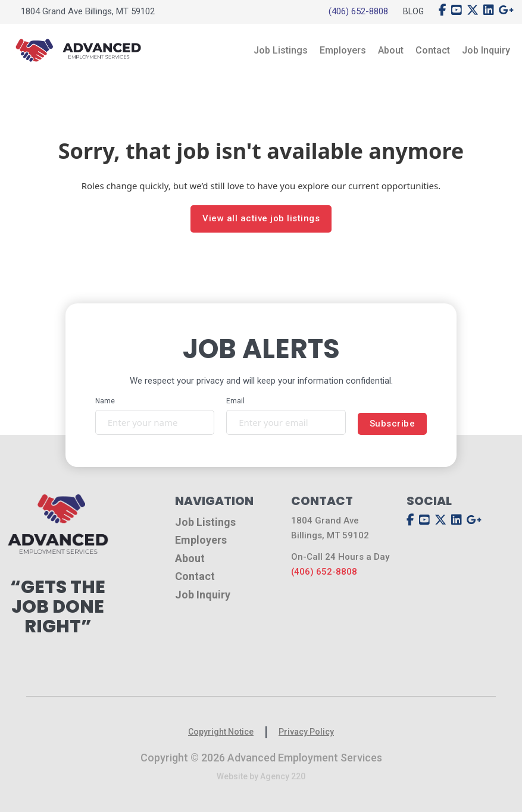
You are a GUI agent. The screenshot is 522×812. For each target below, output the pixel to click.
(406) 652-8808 (358, 11)
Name (105, 401)
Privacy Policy (306, 732)
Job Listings (281, 50)
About (391, 50)
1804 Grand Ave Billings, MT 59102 (88, 11)
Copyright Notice (221, 732)
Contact (433, 50)
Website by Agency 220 (261, 776)
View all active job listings (261, 218)
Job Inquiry (486, 50)
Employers (343, 50)
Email (235, 401)
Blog (413, 11)
